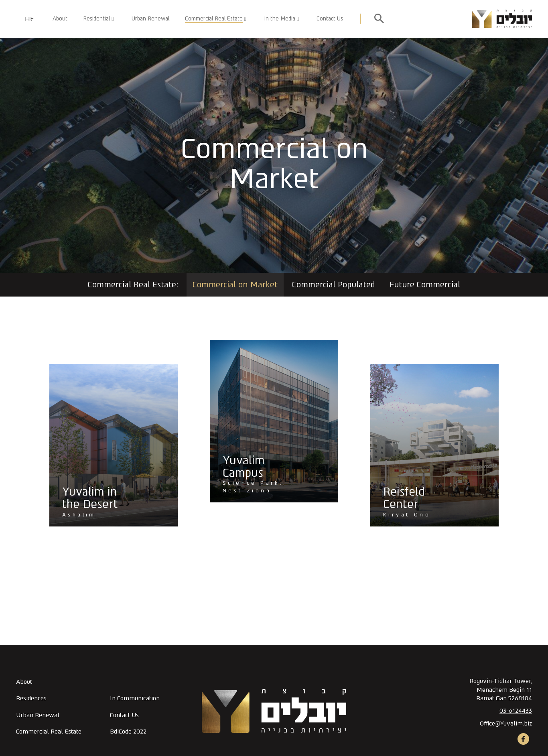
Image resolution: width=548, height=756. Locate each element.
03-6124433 (516, 711)
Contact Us (330, 18)
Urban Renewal (150, 18)
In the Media (280, 18)
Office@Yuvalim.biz (506, 723)
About (60, 18)
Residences (31, 698)
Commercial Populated (334, 285)
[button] (262, 19)
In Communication (135, 698)
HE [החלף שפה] (29, 19)
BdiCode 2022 (128, 732)
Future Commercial (425, 285)
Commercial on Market (235, 285)
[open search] (379, 19)
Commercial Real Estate (214, 18)
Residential (96, 18)
